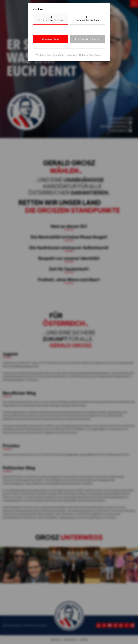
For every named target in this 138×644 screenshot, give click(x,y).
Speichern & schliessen (87, 39)
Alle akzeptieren (51, 39)
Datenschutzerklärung (90, 55)
